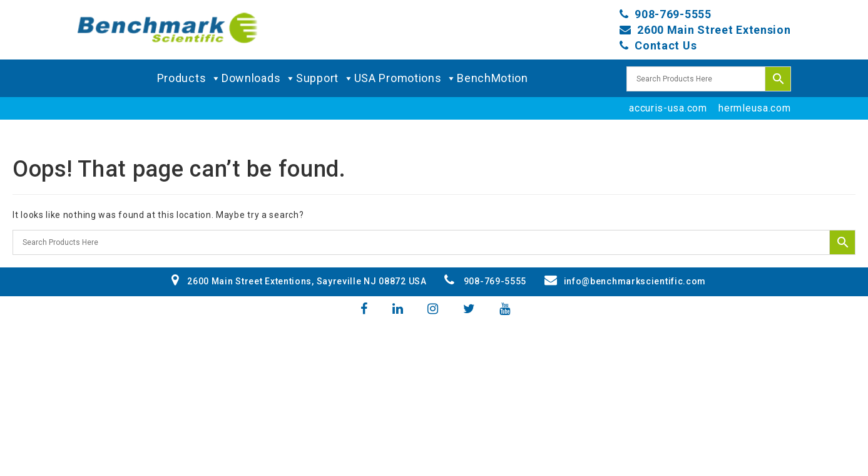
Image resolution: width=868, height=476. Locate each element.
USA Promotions (406, 78)
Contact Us (666, 45)
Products (189, 78)
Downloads (259, 78)
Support (325, 78)
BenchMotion (493, 78)
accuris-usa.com (668, 108)
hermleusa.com (754, 108)
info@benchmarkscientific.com (625, 281)
